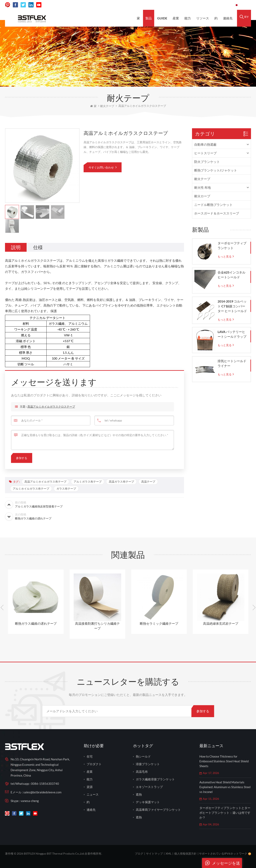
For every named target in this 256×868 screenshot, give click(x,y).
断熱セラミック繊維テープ (159, 623)
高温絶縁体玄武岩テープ (221, 623)
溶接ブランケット (148, 764)
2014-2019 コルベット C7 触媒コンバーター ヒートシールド (232, 306)
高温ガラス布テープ (121, 482)
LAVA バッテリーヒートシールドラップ (232, 334)
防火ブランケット (207, 162)
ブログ (139, 853)
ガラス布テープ (66, 489)
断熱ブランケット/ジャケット (216, 170)
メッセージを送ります (221, 863)
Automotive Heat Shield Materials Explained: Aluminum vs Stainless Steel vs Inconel (225, 787)
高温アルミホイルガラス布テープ (45, 482)
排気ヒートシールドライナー (232, 363)
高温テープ (148, 482)
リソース (203, 18)
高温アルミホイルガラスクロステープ (51, 413)
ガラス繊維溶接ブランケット (155, 779)
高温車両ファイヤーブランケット (158, 810)
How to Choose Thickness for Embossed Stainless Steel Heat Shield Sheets (224, 761)
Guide (162, 18)
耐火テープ (202, 179)
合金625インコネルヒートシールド (231, 275)
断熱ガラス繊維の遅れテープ (36, 623)
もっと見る (225, 256)
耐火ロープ (202, 196)
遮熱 (139, 794)
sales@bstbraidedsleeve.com (176, 5)
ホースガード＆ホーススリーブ (217, 213)
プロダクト (94, 764)
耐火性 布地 (202, 187)
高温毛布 (142, 772)
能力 (188, 18)
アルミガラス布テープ (88, 482)
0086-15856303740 (216, 5)
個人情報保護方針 (185, 853)
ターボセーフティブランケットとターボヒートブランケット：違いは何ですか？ (225, 813)
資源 (90, 787)
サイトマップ (154, 853)
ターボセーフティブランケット (232, 245)
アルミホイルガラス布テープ (31, 489)
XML (168, 853)
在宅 (90, 756)
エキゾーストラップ (149, 787)
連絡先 (228, 18)
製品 (149, 18)
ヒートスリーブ (205, 153)
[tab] (16, 247)
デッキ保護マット (148, 802)
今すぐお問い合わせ (101, 167)
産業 (176, 18)
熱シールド (143, 756)
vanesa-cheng (30, 801)
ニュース (93, 794)
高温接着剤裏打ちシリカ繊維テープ (97, 626)
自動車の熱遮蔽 (205, 144)
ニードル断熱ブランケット (213, 205)
